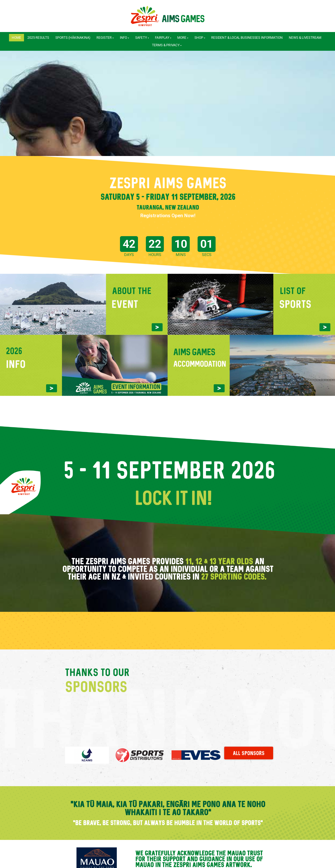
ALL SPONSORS (249, 749)
